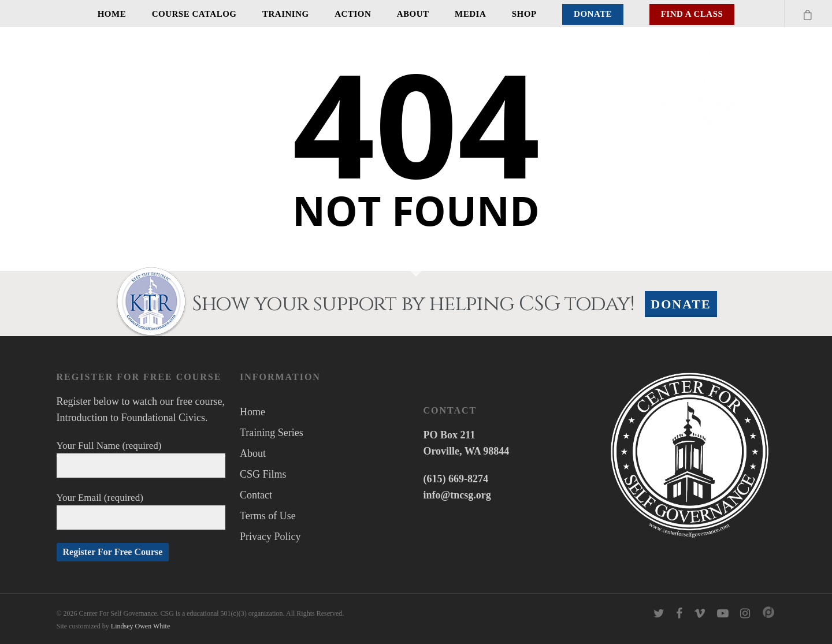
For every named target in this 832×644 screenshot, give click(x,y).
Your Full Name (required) (141, 459)
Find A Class (692, 14)
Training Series (272, 433)
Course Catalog (194, 14)
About (413, 14)
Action (353, 14)
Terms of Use (268, 516)
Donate (593, 14)
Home (112, 14)
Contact (256, 495)
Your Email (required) (141, 511)
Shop (524, 14)
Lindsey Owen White (140, 626)
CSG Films (263, 474)
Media (470, 14)
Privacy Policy (270, 537)
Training (286, 14)
